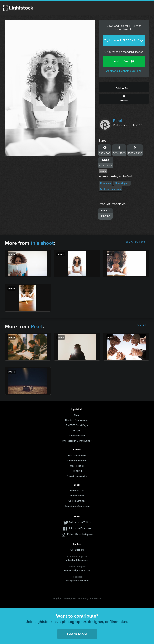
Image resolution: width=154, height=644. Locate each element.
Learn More (77, 634)
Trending (77, 471)
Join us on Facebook (80, 528)
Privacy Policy (77, 496)
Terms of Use (77, 491)
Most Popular (77, 466)
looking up (122, 183)
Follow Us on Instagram (80, 534)
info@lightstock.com (77, 560)
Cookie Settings (77, 501)
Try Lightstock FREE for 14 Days (124, 40)
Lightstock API (77, 435)
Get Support (77, 550)
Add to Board (124, 87)
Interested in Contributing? (77, 441)
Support (77, 430)
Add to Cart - (124, 61)
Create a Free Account (77, 420)
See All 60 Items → (137, 242)
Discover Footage (77, 460)
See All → (143, 325)
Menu (148, 8)
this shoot (42, 243)
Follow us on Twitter (80, 522)
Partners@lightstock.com (77, 570)
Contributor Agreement (77, 506)
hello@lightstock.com (77, 581)
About (77, 415)
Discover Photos (77, 455)
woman (105, 183)
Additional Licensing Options (124, 71)
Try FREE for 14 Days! (77, 425)
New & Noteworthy (77, 476)
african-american (110, 189)
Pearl (118, 121)
